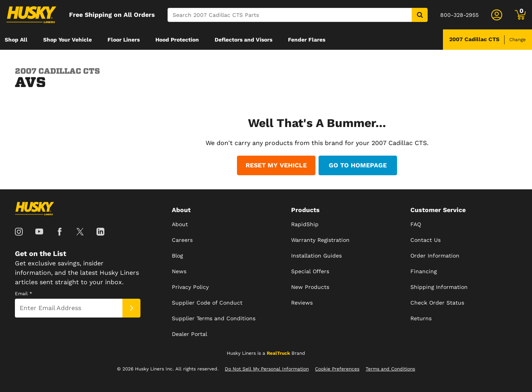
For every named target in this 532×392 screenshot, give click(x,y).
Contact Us (425, 240)
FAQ (416, 224)
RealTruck (278, 353)
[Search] (290, 15)
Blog (177, 256)
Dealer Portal (189, 334)
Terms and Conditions (390, 369)
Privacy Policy (190, 287)
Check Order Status (437, 303)
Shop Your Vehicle (67, 40)
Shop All (16, 40)
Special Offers (310, 271)
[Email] (69, 308)
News (179, 271)
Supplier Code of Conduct (207, 303)
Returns (421, 318)
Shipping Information (439, 287)
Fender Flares (307, 40)
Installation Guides (316, 256)
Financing (424, 271)
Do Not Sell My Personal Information (267, 369)
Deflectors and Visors (243, 40)
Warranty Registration (320, 240)
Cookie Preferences (337, 369)
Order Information (435, 256)
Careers (182, 240)
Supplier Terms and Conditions (214, 318)
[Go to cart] (520, 15)
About (180, 224)
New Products (310, 287)
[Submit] (131, 308)
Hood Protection (177, 40)
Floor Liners (124, 40)
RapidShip (305, 224)
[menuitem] (16, 40)
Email (24, 294)
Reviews (302, 303)
